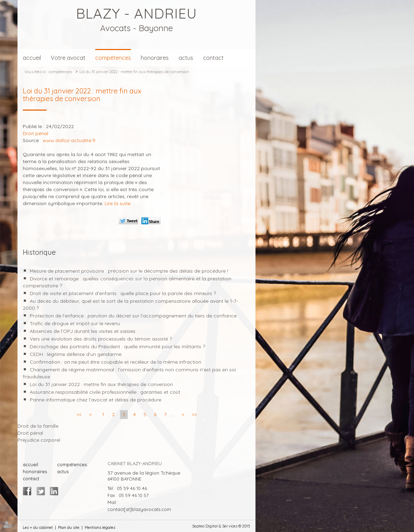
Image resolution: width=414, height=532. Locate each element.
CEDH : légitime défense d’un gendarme (76, 354)
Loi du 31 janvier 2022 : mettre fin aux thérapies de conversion (134, 72)
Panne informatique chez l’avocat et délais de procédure (96, 400)
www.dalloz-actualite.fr (69, 140)
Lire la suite (118, 203)
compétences (113, 58)
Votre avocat (68, 58)
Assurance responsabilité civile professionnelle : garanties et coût (105, 392)
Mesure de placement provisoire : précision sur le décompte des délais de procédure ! (129, 271)
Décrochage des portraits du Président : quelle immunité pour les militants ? (117, 346)
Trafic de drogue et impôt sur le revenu (75, 323)
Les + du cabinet (38, 527)
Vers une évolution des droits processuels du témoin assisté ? (101, 339)
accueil (32, 58)
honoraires (155, 58)
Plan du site (69, 527)
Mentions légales (100, 527)
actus (186, 58)
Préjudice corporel (39, 440)
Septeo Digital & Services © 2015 (221, 526)
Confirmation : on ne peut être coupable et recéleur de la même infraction (115, 362)
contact (213, 58)
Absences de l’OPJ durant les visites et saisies (83, 331)
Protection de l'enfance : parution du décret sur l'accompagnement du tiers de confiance (133, 316)
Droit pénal (30, 433)
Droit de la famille (38, 426)
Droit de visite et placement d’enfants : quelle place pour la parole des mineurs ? (123, 293)
